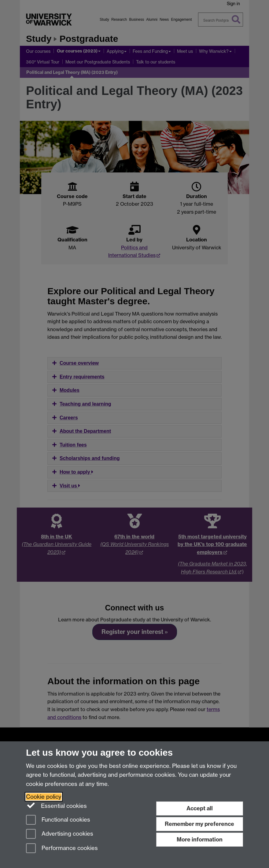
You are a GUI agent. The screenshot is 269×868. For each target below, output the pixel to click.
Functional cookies (58, 820)
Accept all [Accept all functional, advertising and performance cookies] (200, 808)
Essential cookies (56, 805)
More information (200, 839)
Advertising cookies (60, 834)
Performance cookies (62, 849)
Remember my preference (199, 824)
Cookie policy (44, 797)
